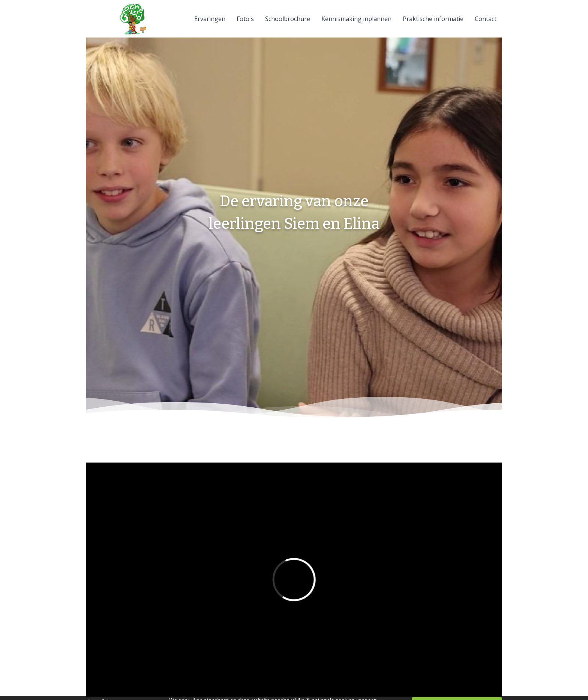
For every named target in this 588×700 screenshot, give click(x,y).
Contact (486, 19)
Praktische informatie (433, 19)
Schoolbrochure (288, 19)
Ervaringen (210, 19)
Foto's (245, 19)
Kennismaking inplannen (356, 19)
